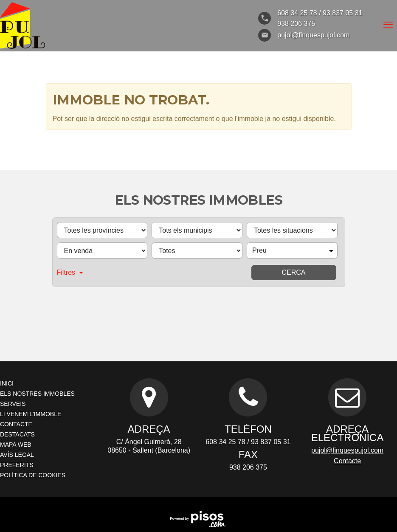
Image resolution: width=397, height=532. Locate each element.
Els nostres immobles (37, 394)
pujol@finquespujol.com (347, 450)
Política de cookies (33, 475)
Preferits (17, 465)
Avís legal (17, 455)
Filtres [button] (70, 272)
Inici (7, 383)
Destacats (17, 434)
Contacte (16, 424)
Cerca (293, 272)
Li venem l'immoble (31, 414)
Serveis (13, 404)
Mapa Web (16, 445)
